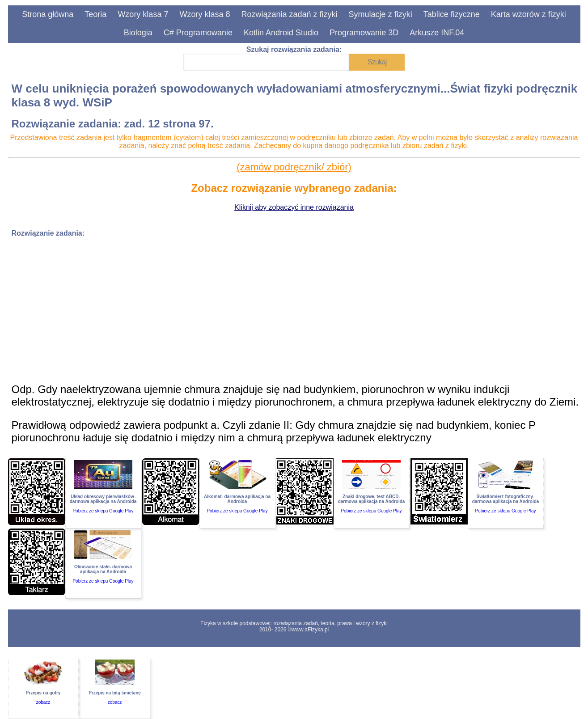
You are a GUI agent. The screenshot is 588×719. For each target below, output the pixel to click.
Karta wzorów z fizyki (529, 14)
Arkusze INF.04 (437, 33)
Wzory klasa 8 (205, 14)
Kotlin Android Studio (281, 33)
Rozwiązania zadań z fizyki (289, 14)
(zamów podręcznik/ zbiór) (294, 167)
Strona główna (48, 14)
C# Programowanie (198, 33)
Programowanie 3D (364, 33)
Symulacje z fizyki (381, 14)
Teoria (95, 14)
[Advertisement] (280, 307)
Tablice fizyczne (452, 14)
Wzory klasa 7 (143, 14)
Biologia (138, 33)
